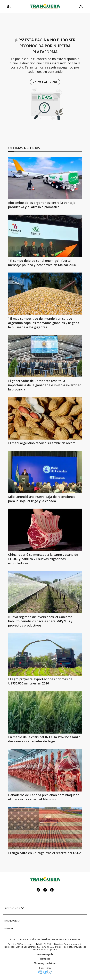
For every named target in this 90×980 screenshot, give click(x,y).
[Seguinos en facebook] (52, 890)
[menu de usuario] (81, 6)
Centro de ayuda (45, 954)
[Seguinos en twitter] (38, 890)
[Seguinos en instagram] (45, 890)
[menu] (9, 6)
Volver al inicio (45, 82)
